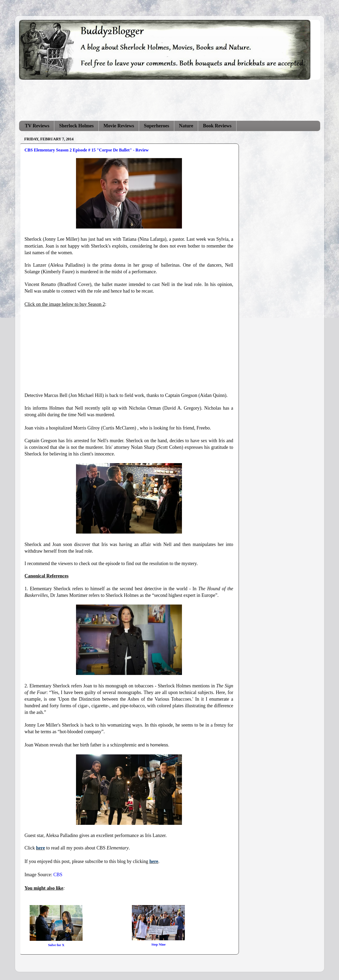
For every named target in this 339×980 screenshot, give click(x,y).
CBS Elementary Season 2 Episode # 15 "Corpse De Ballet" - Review (87, 150)
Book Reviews (217, 126)
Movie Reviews (119, 126)
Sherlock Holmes (76, 126)
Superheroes (157, 126)
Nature (186, 126)
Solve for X (56, 945)
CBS (58, 875)
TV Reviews (37, 126)
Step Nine (159, 944)
